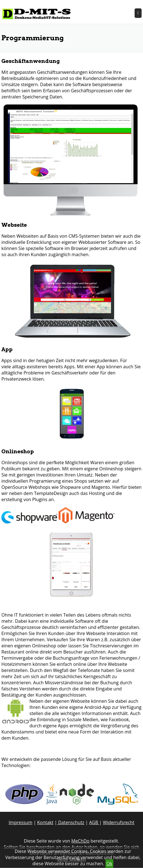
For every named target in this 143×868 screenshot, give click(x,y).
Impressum (20, 822)
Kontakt (45, 822)
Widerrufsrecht (119, 822)
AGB (94, 822)
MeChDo (80, 841)
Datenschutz (71, 822)
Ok (109, 864)
